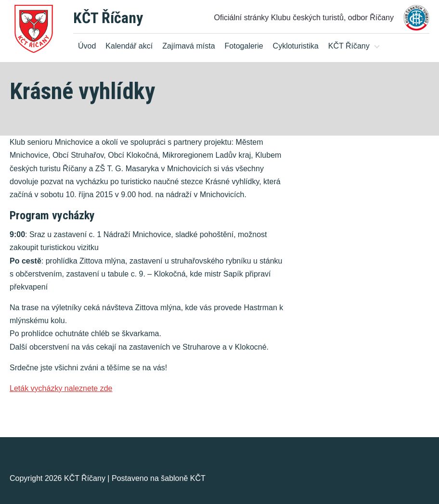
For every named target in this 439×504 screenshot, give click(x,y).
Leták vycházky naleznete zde (61, 388)
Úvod (87, 46)
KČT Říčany (108, 18)
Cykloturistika (296, 46)
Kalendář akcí (129, 46)
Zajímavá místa (188, 46)
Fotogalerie (244, 46)
